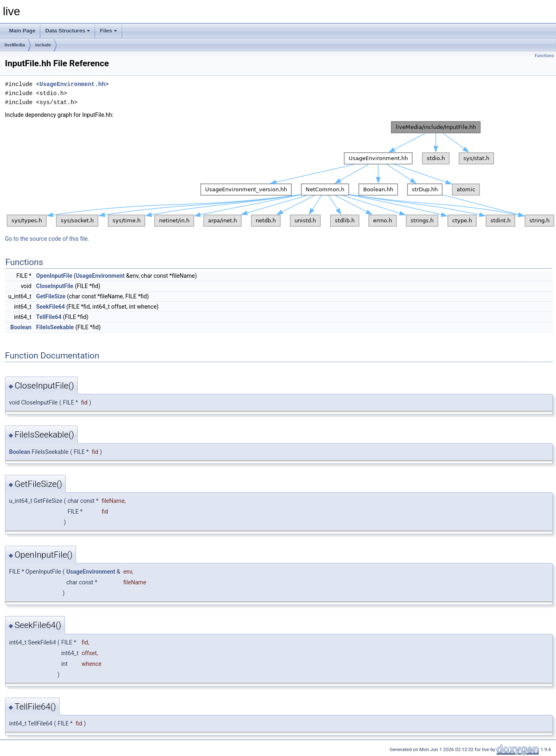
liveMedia (15, 45)
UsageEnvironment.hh (72, 84)
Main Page (22, 31)
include (43, 45)
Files (109, 31)
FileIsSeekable (55, 327)
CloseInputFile (55, 286)
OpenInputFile (54, 276)
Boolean (21, 327)
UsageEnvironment (100, 276)
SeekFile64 (51, 307)
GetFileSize (51, 296)
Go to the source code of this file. (47, 239)
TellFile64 (49, 317)
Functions (544, 56)
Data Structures (68, 31)
